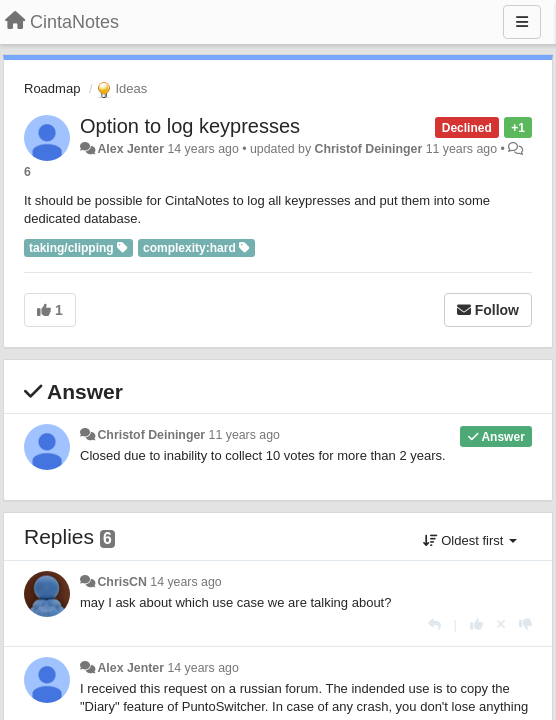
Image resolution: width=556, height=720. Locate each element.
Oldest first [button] (470, 540)
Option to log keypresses (190, 126)
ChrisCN (121, 582)
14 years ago (185, 582)
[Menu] (522, 22)
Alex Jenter (130, 149)
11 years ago (244, 435)
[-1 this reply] (525, 624)
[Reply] (434, 624)
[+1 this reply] (476, 624)
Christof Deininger (369, 149)
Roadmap (52, 88)
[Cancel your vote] (501, 624)
